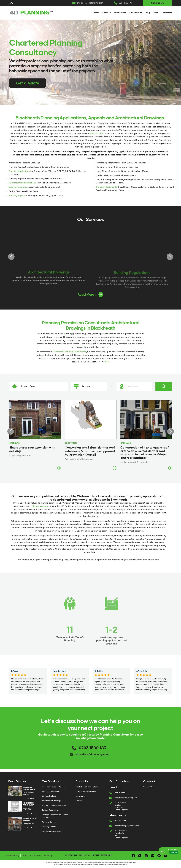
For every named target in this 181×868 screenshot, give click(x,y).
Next (170, 257)
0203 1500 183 (125, 3)
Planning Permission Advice (53, 787)
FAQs (155, 13)
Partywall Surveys (49, 822)
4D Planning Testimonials (86, 791)
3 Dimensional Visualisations (22, 183)
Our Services (120, 13)
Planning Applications (19, 171)
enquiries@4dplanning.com (90, 3)
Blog (148, 13)
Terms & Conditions (32, 856)
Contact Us (166, 13)
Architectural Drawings (51, 801)
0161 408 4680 (120, 821)
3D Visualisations (49, 796)
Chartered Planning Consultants (69, 352)
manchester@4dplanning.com (127, 826)
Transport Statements (106, 187)
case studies (97, 133)
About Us (107, 13)
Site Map (48, 856)
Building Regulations (19, 187)
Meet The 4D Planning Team (87, 787)
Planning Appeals (17, 195)
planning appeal (40, 506)
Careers (79, 801)
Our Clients (80, 796)
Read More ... (90, 295)
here (107, 362)
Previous (11, 257)
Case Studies (136, 13)
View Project (32, 798)
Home (96, 13)
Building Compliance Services (54, 805)
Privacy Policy (12, 856)
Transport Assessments (52, 831)
